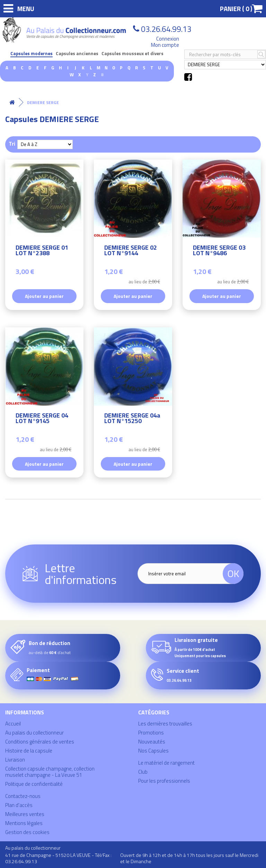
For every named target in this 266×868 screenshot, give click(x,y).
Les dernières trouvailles (165, 724)
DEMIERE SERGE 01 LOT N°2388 (42, 251)
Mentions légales (24, 823)
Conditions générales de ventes (40, 742)
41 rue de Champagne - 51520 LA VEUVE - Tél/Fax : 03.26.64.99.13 (58, 858)
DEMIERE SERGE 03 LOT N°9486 (219, 251)
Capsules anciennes (77, 54)
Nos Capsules (153, 751)
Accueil (13, 724)
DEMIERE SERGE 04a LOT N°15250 (132, 419)
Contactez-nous (23, 796)
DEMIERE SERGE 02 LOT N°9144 (131, 251)
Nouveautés (152, 742)
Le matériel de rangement (166, 763)
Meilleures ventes (25, 814)
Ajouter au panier (44, 296)
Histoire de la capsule (29, 751)
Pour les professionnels (164, 781)
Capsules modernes (32, 54)
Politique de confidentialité (34, 784)
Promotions (151, 733)
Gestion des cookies (27, 832)
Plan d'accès (19, 805)
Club (143, 772)
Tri (12, 143)
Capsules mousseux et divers (132, 54)
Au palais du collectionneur (34, 733)
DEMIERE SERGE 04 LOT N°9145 (42, 419)
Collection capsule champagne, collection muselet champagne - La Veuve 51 (50, 772)
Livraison (15, 760)
